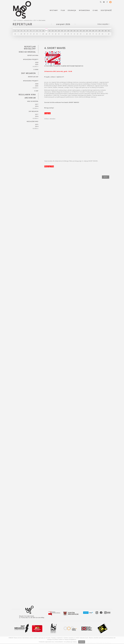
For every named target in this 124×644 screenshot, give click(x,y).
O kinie (36, 70)
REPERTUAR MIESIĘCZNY (30, 48)
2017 (37, 104)
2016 (37, 106)
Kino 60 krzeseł (27, 52)
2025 (37, 64)
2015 (37, 124)
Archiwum (20, 20)
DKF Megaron (28, 73)
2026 (37, 62)
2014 (37, 126)
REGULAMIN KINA (27, 95)
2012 (35, 20)
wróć (106, 177)
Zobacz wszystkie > (103, 24)
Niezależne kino (28, 20)
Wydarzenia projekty (31, 59)
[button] (101, 2)
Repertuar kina (33, 55)
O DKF (36, 91)
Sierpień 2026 (63, 24)
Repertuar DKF (33, 77)
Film (15, 20)
